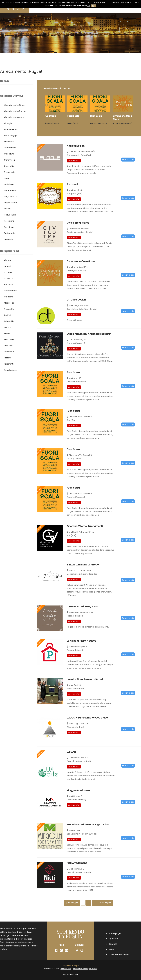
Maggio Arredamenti (79, 800)
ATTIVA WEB (74, 974)
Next (131, 105)
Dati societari (66, 969)
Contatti (113, 944)
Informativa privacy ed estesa (85, 969)
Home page (115, 933)
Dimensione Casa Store (81, 271)
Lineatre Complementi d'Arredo (85, 689)
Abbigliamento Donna (15, 124)
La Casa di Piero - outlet (81, 651)
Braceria (8, 279)
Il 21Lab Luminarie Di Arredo (83, 575)
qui (89, 6)
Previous (46, 105)
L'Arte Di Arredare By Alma (82, 617)
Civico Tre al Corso (78, 233)
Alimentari (9, 270)
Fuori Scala (51, 116)
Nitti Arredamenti (77, 873)
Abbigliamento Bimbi (14, 115)
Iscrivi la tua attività (118, 955)
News (111, 949)
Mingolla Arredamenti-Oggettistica (88, 835)
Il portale (113, 939)
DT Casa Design (76, 310)
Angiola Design (76, 156)
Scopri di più (128, 170)
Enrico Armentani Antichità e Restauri (89, 346)
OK (93, 6)
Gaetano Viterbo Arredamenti (85, 539)
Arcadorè (72, 194)
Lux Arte (71, 762)
